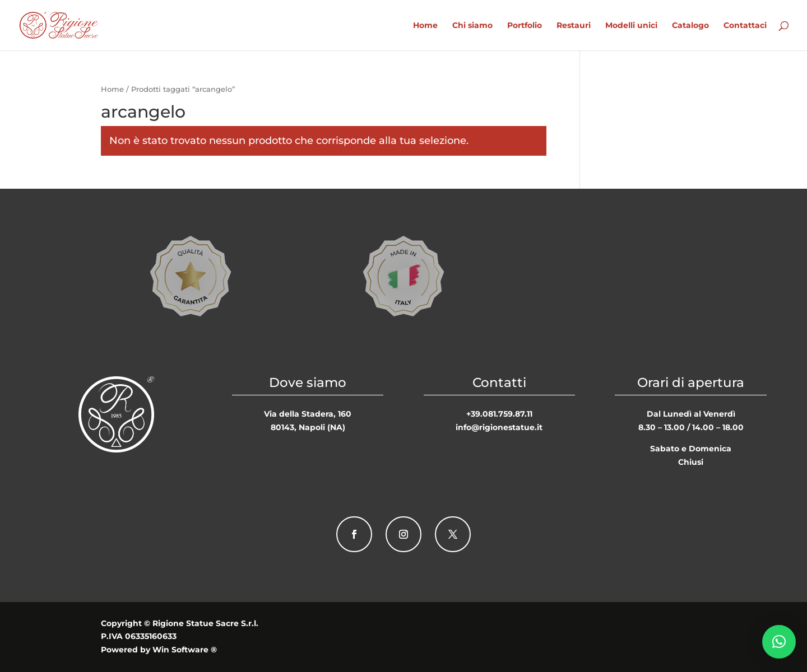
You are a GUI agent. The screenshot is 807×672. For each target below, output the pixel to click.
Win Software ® (185, 650)
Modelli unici (631, 26)
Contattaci (745, 26)
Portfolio (525, 26)
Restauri (574, 26)
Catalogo (690, 26)
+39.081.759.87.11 (499, 414)
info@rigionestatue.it (499, 427)
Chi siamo (472, 26)
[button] (779, 642)
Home (425, 26)
